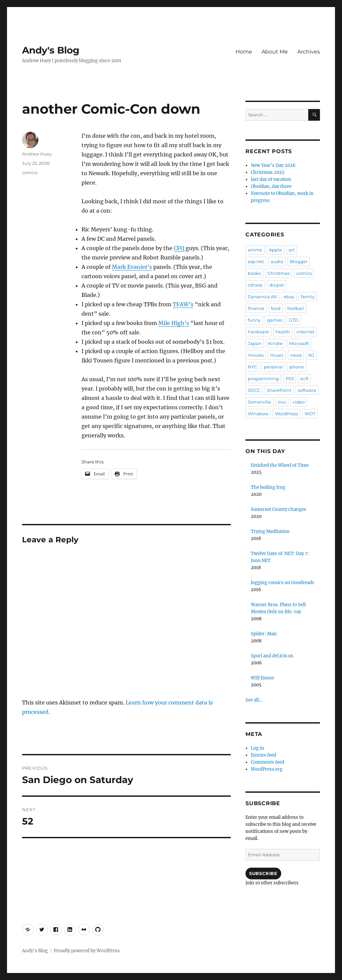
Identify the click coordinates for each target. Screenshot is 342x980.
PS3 (290, 378)
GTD (294, 320)
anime (255, 250)
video (299, 402)
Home (244, 52)
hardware (258, 332)
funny (254, 320)
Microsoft (299, 343)
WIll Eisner (263, 678)
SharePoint (279, 390)
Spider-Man (264, 634)
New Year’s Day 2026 (273, 165)
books (254, 273)
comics (30, 173)
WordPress (286, 414)
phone (297, 367)
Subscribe (263, 873)
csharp (255, 285)
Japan (255, 343)
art (292, 250)
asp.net (256, 261)
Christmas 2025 (268, 172)
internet (305, 332)
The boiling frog (268, 487)
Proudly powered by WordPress (87, 951)
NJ (311, 355)
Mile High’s (174, 323)
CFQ (179, 248)
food (276, 308)
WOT (310, 414)
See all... (254, 700)
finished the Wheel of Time (280, 465)
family (308, 297)
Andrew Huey (37, 154)
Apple (275, 250)
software (307, 390)
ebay (289, 297)
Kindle (275, 343)
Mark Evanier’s (132, 267)
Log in (258, 748)
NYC (252, 367)
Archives (309, 52)
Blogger (299, 261)
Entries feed (264, 755)
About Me (275, 52)
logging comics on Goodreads (283, 583)
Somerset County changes (279, 509)
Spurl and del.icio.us (272, 656)
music (277, 355)
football (296, 308)
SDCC (254, 390)
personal (273, 367)
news (296, 355)
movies (256, 355)
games (275, 320)
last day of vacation (271, 179)
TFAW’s (183, 304)
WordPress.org (267, 769)
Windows (258, 414)
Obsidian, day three (271, 186)
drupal (277, 285)
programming (263, 378)
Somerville (260, 402)
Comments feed (268, 762)
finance (256, 308)
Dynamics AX (262, 297)
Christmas (279, 273)
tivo (282, 402)
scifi (304, 378)
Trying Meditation (270, 531)
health (283, 332)
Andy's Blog (51, 50)
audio (277, 261)
